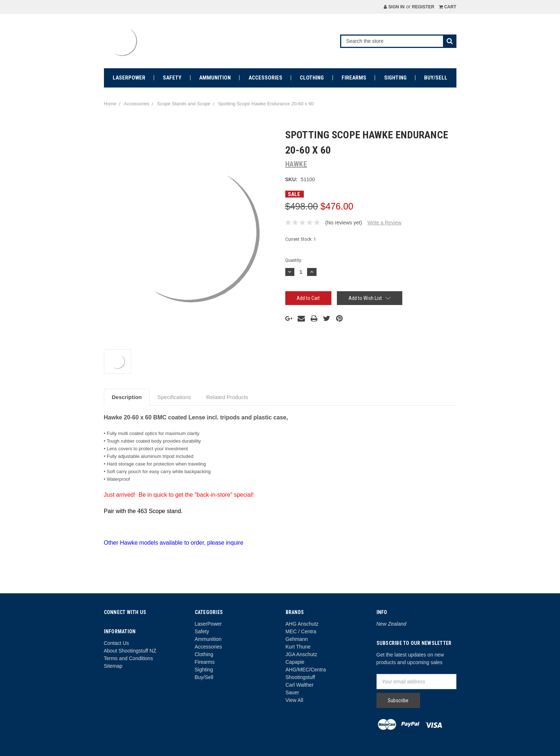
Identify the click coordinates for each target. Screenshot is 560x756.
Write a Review (384, 223)
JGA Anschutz (301, 654)
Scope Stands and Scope (184, 104)
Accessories (265, 78)
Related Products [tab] (227, 397)
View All (295, 700)
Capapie (295, 662)
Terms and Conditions (128, 658)
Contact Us (116, 643)
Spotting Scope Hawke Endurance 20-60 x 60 (266, 104)
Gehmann (297, 639)
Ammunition (215, 78)
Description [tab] (127, 397)
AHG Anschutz (302, 624)
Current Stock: (301, 239)
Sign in (394, 7)
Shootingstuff (300, 677)
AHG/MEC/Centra (306, 670)
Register (423, 7)
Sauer (292, 692)
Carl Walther (300, 685)
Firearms (354, 78)
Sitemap (113, 666)
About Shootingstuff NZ (130, 651)
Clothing (312, 78)
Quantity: (294, 260)
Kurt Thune (298, 647)
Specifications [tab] (174, 397)
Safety (172, 78)
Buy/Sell (436, 78)
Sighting (395, 78)
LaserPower (129, 78)
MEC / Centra (301, 631)
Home (110, 104)
